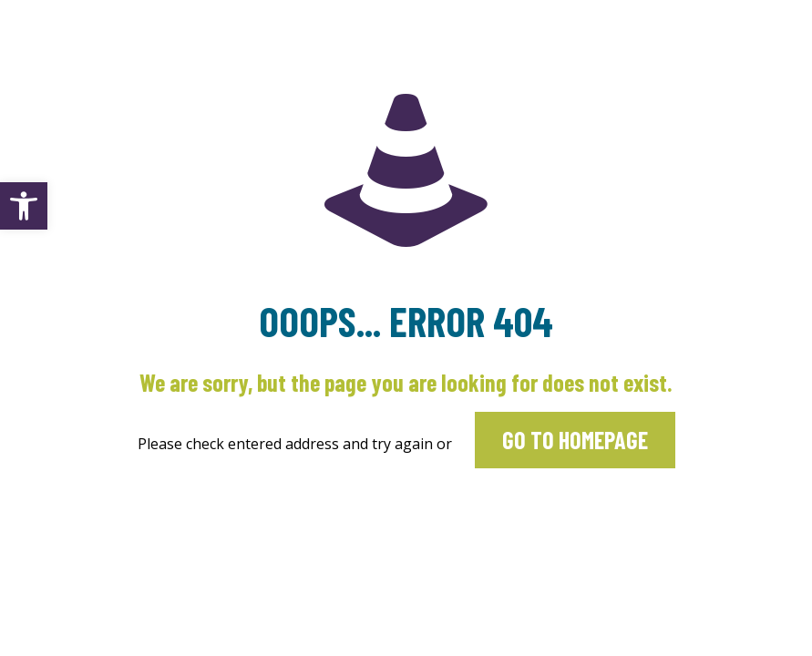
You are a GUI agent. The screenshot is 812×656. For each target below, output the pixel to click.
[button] (24, 206)
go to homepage (575, 440)
